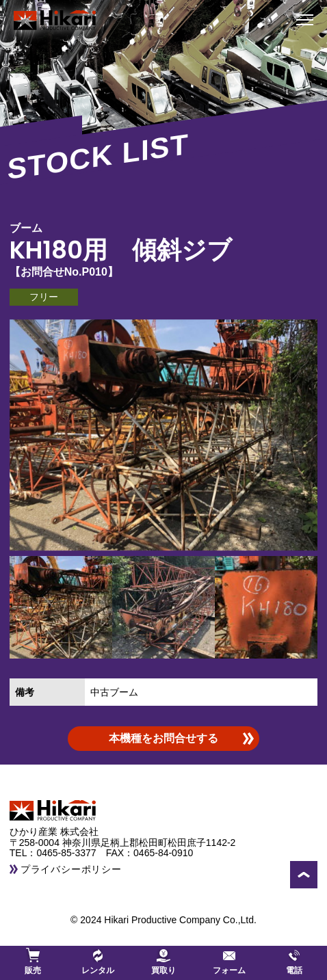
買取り (163, 962)
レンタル (98, 962)
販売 (33, 962)
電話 (294, 962)
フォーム (229, 962)
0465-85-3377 (71, 853)
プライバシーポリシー (71, 869)
